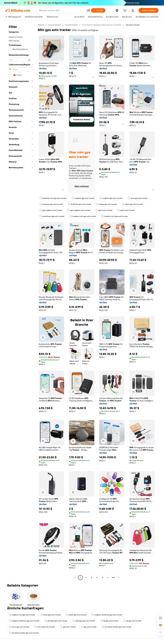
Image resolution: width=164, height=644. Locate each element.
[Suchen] (98, 10)
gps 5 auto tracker (104, 210)
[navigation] (21, 302)
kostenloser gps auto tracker (52, 216)
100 (113, 578)
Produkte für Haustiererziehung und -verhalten (102, 25)
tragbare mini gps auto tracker (83, 216)
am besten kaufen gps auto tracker (117, 627)
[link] (160, 618)
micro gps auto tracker (19, 627)
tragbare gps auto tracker (83, 198)
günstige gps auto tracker (56, 621)
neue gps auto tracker (138, 198)
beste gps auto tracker (51, 615)
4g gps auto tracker (109, 621)
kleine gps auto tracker (107, 204)
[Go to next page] (119, 578)
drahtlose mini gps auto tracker (53, 198)
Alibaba (41, 25)
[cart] (125, 11)
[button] (88, 10)
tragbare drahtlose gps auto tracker (107, 615)
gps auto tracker (68, 627)
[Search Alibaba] (62, 10)
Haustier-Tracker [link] (133, 25)
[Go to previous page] (75, 578)
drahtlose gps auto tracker (51, 204)
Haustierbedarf (54, 25)
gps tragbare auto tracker (51, 210)
